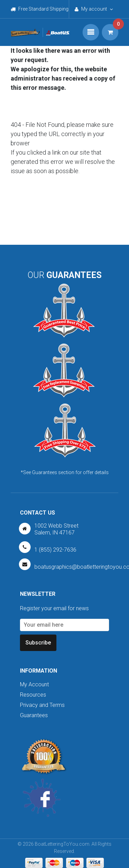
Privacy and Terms (42, 705)
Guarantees (34, 715)
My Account (34, 684)
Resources (33, 695)
